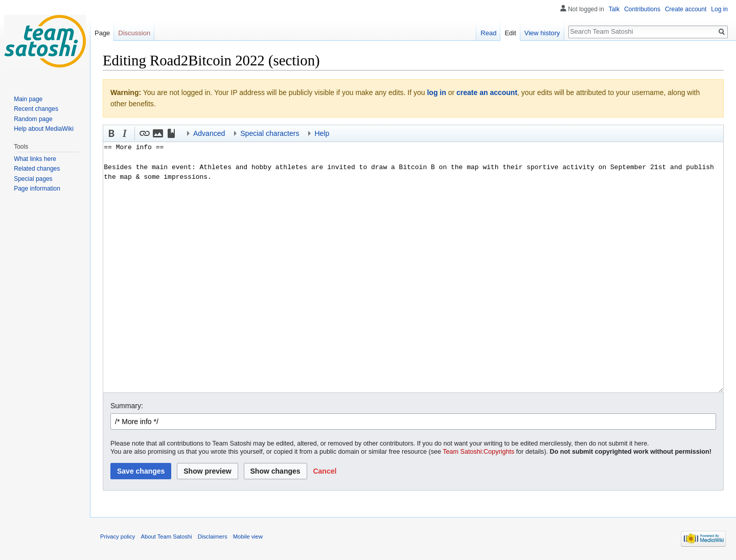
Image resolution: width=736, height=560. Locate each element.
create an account (487, 92)
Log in (719, 9)
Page (102, 33)
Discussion (134, 33)
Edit (510, 33)
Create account (686, 9)
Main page (28, 99)
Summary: (127, 406)
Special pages (33, 179)
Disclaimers (213, 536)
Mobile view (248, 536)
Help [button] (322, 133)
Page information (37, 189)
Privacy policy (118, 536)
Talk (614, 9)
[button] (111, 133)
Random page (33, 119)
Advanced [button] (209, 133)
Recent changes (36, 109)
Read (488, 33)
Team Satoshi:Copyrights (478, 452)
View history (542, 33)
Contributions (642, 9)
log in (436, 92)
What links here (35, 159)
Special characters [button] (270, 133)
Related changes (37, 169)
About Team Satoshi (167, 536)
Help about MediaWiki (44, 129)
